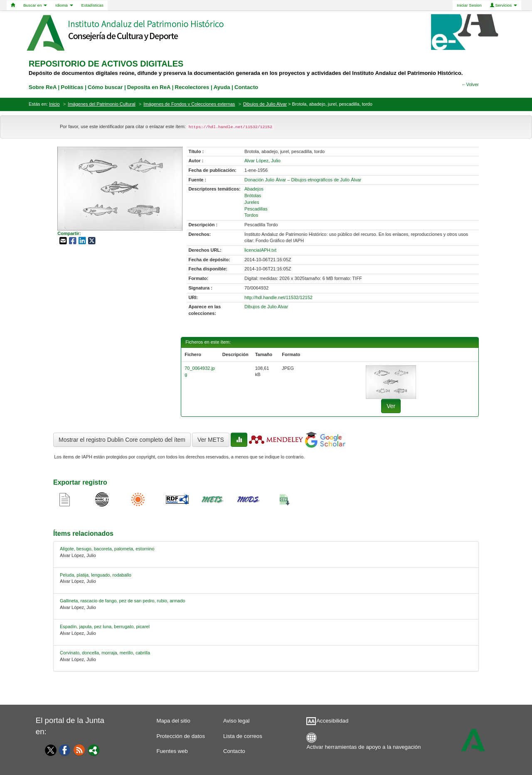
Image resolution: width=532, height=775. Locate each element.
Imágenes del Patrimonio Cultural (102, 104)
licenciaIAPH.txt (260, 250)
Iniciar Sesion (469, 5)
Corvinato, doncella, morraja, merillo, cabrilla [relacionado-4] (105, 653)
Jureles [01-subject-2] (252, 202)
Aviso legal (236, 721)
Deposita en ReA (149, 87)
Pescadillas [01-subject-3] (256, 209)
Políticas (72, 87)
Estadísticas (92, 5)
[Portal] (94, 750)
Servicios (504, 5)
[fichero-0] (391, 381)
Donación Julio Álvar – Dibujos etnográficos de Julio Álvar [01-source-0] (303, 180)
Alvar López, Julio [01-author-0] (262, 161)
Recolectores (192, 87)
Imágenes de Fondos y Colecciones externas (189, 104)
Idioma (64, 5)
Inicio (54, 104)
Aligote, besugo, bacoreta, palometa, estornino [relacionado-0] (107, 549)
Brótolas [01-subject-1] (253, 196)
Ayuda (222, 87)
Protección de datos (181, 736)
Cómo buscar (105, 87)
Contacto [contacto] (246, 87)
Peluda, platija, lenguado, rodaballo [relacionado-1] (96, 575)
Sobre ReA (43, 87)
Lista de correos (243, 736)
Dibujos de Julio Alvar (265, 104)
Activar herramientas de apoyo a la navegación (364, 747)
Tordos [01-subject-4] (251, 215)
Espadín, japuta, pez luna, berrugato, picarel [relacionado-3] (105, 626)
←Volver (470, 84)
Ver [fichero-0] (391, 406)
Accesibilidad (332, 721)
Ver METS (211, 440)
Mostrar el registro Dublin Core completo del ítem (122, 440)
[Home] (13, 5)
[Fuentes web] (79, 750)
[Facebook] (65, 750)
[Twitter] (49, 750)
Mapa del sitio (173, 721)
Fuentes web (172, 751)
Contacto (234, 751)
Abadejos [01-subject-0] (254, 189)
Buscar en (35, 5)
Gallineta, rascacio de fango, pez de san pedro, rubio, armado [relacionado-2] (122, 601)
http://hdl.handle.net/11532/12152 (278, 297)
